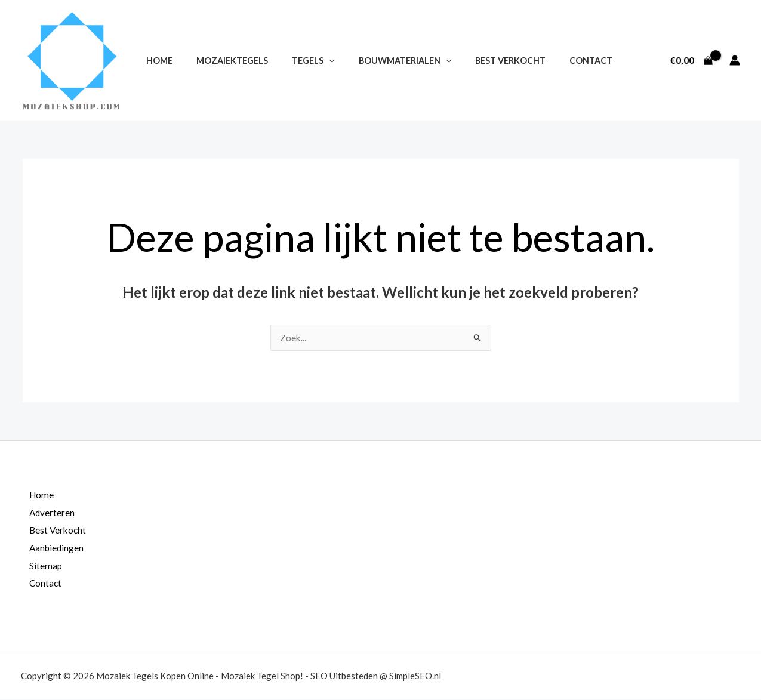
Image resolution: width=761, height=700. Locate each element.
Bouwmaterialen (381, 61)
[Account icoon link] (735, 60)
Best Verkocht (480, 61)
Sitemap (39, 566)
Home (156, 61)
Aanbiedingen (51, 548)
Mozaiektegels (222, 61)
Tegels (297, 61)
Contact (554, 61)
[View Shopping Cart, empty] (691, 60)
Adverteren (46, 513)
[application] (312, 61)
